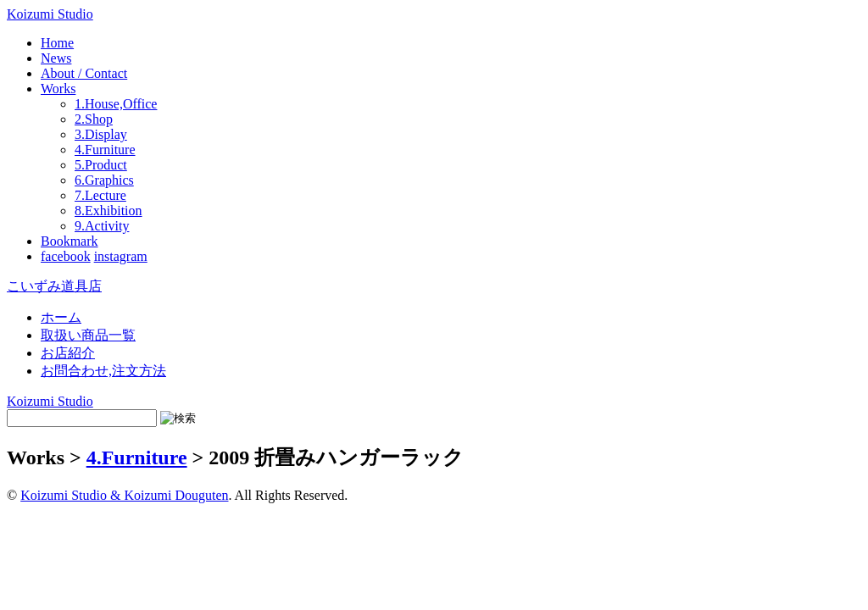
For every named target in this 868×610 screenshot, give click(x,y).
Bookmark (70, 241)
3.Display (101, 134)
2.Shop (94, 119)
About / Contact (84, 73)
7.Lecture (100, 195)
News (56, 58)
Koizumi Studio (50, 14)
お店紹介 (68, 353)
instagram (121, 256)
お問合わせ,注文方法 (103, 371)
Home (57, 43)
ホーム (61, 317)
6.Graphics (104, 180)
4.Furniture (105, 150)
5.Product (101, 165)
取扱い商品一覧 (88, 335)
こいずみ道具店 (54, 286)
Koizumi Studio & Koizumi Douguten (124, 495)
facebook (66, 256)
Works (58, 89)
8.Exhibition (108, 211)
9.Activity (102, 226)
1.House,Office (116, 104)
